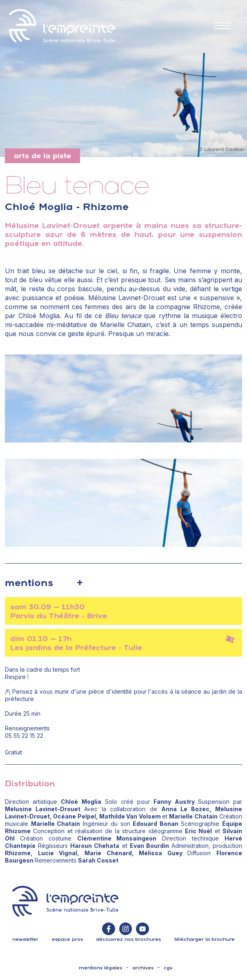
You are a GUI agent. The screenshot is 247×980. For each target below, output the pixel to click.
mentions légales (100, 968)
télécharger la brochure (205, 939)
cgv (168, 968)
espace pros (67, 939)
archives (143, 968)
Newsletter (25, 939)
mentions (29, 582)
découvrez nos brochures (128, 939)
